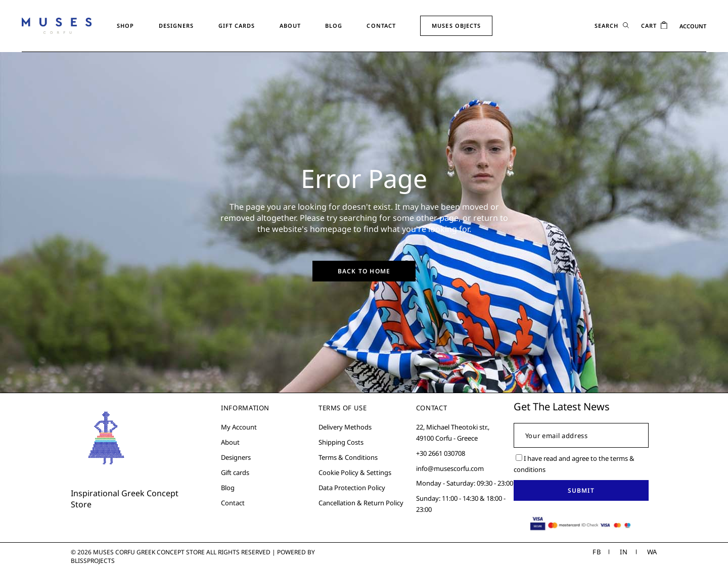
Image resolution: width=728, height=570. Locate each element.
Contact (233, 503)
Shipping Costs (341, 442)
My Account (239, 427)
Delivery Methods (345, 427)
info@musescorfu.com (450, 468)
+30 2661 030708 (441, 453)
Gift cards (235, 472)
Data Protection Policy (352, 488)
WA (652, 552)
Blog (228, 488)
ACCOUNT (693, 26)
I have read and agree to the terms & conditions (574, 464)
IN (624, 552)
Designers (236, 457)
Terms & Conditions (348, 457)
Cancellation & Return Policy (361, 503)
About (230, 442)
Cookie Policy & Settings (355, 472)
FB (597, 552)
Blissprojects (93, 561)
